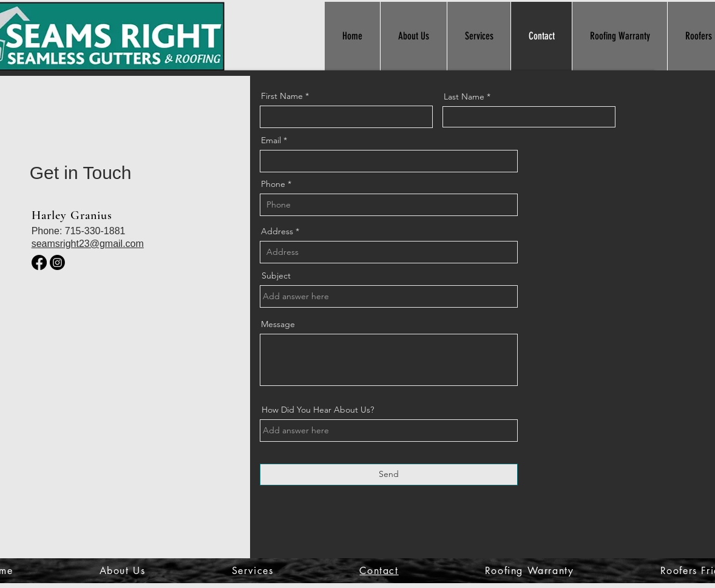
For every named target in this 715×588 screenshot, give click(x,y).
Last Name (464, 96)
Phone (273, 184)
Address (277, 231)
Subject (276, 275)
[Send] (389, 475)
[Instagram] (57, 262)
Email (271, 140)
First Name (282, 96)
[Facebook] (39, 262)
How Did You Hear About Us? (318, 410)
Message (278, 324)
